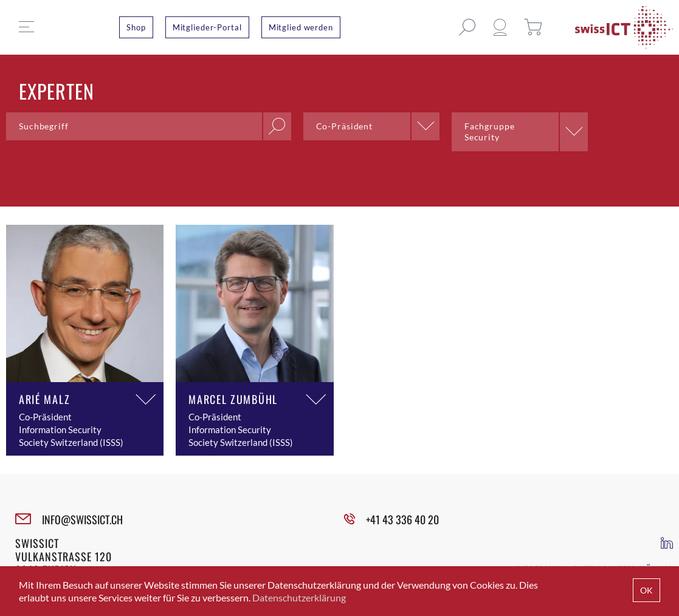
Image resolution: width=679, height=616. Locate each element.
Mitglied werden (301, 27)
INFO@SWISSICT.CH (82, 519)
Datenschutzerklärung (299, 597)
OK (646, 590)
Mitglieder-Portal (207, 27)
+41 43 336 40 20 (402, 519)
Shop (136, 27)
